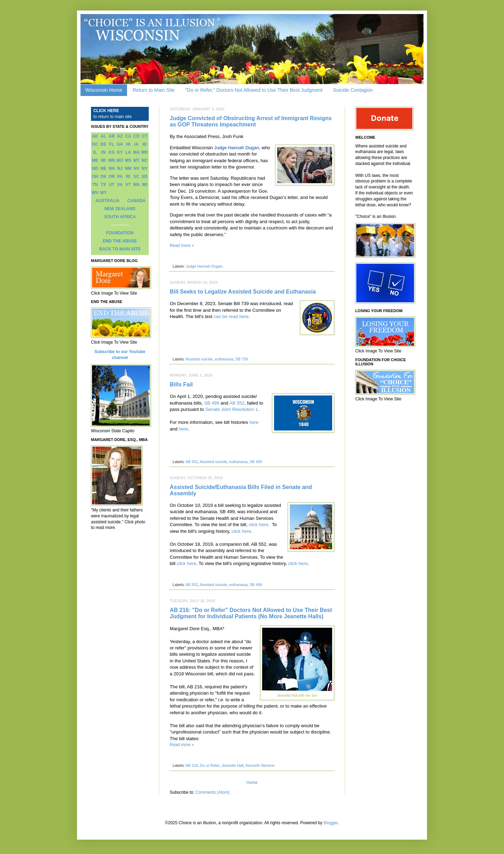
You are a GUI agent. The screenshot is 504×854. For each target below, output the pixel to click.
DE (103, 144)
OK (103, 177)
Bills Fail (181, 384)
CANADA (136, 201)
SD (145, 177)
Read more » (182, 246)
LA (128, 152)
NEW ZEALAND (120, 209)
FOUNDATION (120, 233)
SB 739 (242, 359)
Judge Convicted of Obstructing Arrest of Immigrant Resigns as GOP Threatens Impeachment (251, 121)
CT (145, 136)
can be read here (231, 316)
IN (103, 152)
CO (136, 136)
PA (120, 177)
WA (136, 185)
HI (128, 144)
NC (145, 160)
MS (128, 160)
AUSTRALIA (107, 201)
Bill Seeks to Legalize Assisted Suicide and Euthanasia (243, 292)
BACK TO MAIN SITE (120, 249)
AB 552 (237, 403)
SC (136, 177)
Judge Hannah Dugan (237, 148)
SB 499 (212, 403)
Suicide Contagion (353, 90)
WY (103, 193)
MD (145, 152)
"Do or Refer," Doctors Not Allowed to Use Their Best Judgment (254, 90)
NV (136, 168)
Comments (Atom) (212, 792)
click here (259, 525)
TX (103, 185)
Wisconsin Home (104, 90)
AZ (120, 136)
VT (128, 185)
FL (112, 144)
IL (95, 152)
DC (95, 144)
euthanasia (224, 359)
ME (95, 160)
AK (95, 136)
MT (136, 160)
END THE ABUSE (120, 241)
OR (112, 177)
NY (145, 168)
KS (112, 152)
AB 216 (192, 765)
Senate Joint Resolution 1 (231, 409)
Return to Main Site (154, 90)
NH (111, 168)
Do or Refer (210, 765)
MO (120, 160)
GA (120, 144)
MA (136, 152)
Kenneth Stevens (260, 765)
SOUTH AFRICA (120, 217)
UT (112, 185)
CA (128, 136)
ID (145, 144)
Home (252, 783)
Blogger (331, 823)
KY (120, 152)
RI (128, 177)
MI (103, 160)
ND (95, 168)
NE (103, 168)
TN (95, 185)
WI (145, 185)
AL (103, 136)
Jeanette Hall (233, 765)
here (254, 422)
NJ (120, 168)
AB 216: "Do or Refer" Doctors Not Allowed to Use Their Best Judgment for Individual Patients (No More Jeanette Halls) (251, 613)
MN (112, 160)
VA (120, 185)
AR (111, 136)
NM (128, 168)
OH (95, 177)
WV (95, 193)
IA (136, 144)
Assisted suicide (199, 359)
